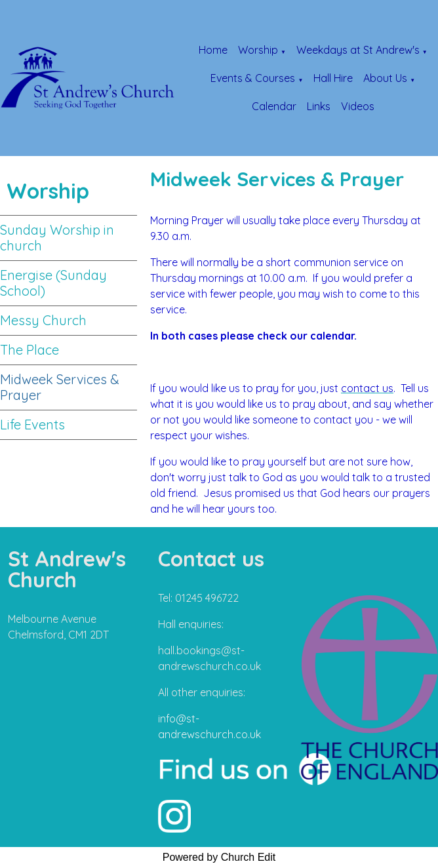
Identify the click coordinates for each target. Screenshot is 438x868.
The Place (30, 350)
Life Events (32, 424)
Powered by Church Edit (219, 857)
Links (319, 106)
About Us (385, 78)
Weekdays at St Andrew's (358, 50)
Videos (358, 106)
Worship (258, 50)
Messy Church (43, 320)
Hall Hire (333, 78)
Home (213, 50)
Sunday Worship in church (57, 238)
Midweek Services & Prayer (60, 387)
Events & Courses (253, 78)
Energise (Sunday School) (53, 283)
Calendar (274, 106)
